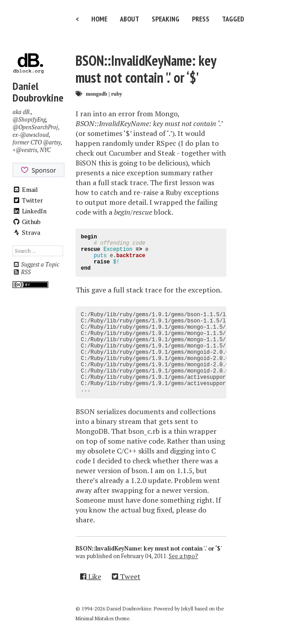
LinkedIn (30, 211)
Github (27, 222)
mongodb (97, 94)
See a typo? (183, 556)
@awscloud (34, 135)
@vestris (26, 150)
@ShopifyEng (29, 120)
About (130, 19)
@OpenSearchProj (35, 127)
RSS (22, 272)
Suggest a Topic (36, 265)
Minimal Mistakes (95, 619)
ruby (117, 94)
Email (25, 189)
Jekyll (187, 609)
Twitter (28, 200)
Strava (26, 232)
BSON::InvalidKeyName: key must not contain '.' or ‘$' (146, 69)
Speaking (166, 19)
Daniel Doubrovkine (38, 92)
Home (99, 19)
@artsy (52, 142)
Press (201, 19)
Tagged (233, 19)
